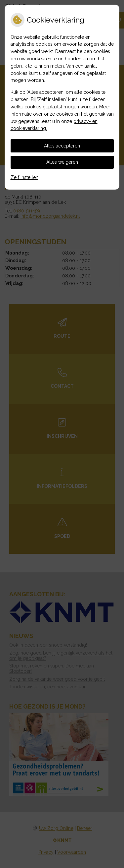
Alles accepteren (62, 146)
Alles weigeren (62, 162)
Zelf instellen (24, 177)
